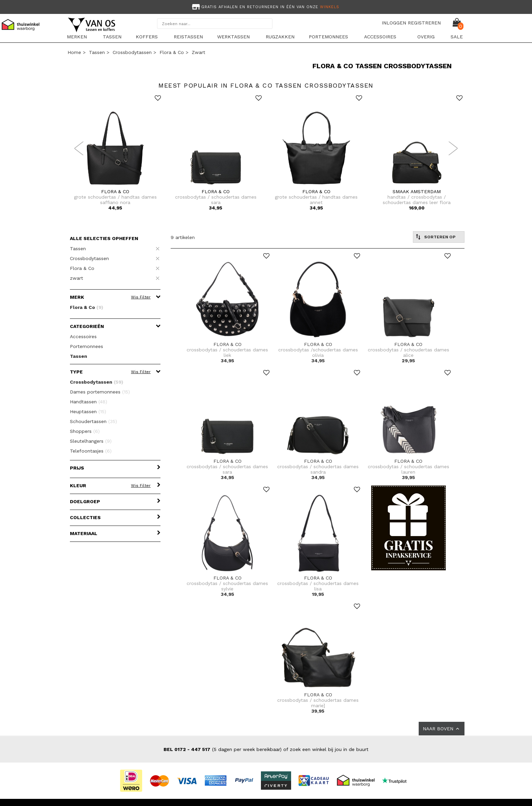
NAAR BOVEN (442, 729)
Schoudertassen (93, 421)
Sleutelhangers (91, 441)
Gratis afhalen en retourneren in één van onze (265, 7)
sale (457, 37)
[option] (266, 6)
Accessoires (380, 37)
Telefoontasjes (91, 451)
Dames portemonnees (100, 392)
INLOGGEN (394, 23)
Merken (77, 37)
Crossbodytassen (132, 52)
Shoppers (85, 431)
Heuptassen (88, 411)
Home (74, 52)
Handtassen (89, 402)
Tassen (112, 37)
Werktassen (233, 37)
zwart (198, 52)
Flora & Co (172, 52)
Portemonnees (328, 37)
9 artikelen (183, 237)
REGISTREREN (424, 23)
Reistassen (188, 37)
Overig (426, 37)
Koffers (147, 37)
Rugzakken (280, 37)
